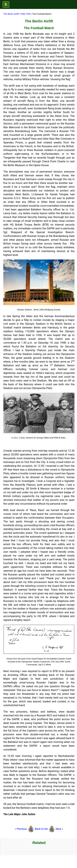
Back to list (41, 829)
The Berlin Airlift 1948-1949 (17, 14)
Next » (59, 829)
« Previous (24, 829)
